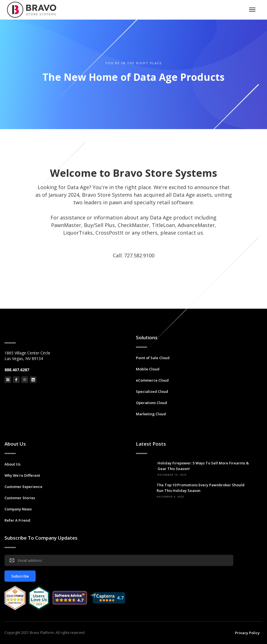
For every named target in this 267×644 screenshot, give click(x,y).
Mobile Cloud (148, 369)
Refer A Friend (17, 520)
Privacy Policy (247, 633)
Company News (18, 509)
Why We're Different (22, 475)
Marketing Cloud (151, 414)
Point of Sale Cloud (153, 358)
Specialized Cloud (152, 391)
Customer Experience (23, 487)
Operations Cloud (151, 403)
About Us (12, 464)
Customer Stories (20, 498)
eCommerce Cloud (152, 380)
